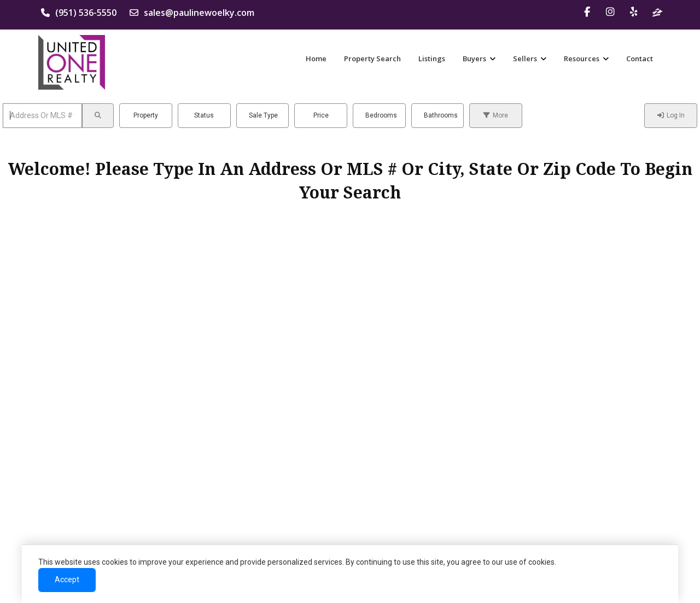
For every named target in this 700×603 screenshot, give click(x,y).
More (496, 115)
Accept (67, 579)
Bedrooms (381, 115)
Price (321, 115)
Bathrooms (441, 115)
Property (146, 115)
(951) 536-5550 (79, 13)
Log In (671, 115)
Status (204, 115)
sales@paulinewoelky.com (192, 13)
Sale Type (263, 115)
